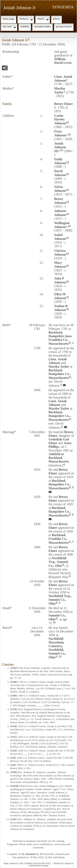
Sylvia (60, 189)
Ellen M (60, 296)
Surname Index (43, 26)
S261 (14, 819)
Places (56, 19)
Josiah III (60, 147)
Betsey (64, 104)
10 (54, 622)
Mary (60, 265)
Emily (60, 161)
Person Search (64, 26)
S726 (14, 709)
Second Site (39, 863)
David (60, 173)
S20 (13, 765)
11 (60, 657)
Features (24, 19)
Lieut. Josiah (63, 79)
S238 (14, 726)
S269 (14, 696)
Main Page (9, 19)
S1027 (14, 668)
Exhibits (25, 26)
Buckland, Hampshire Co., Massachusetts (60, 374)
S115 (14, 737)
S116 (14, 751)
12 (67, 122)
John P (60, 280)
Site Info (7, 26)
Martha (60, 90)
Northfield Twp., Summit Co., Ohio (58, 562)
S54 (13, 758)
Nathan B (61, 308)
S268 (14, 682)
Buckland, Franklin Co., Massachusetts (59, 539)
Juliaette (60, 213)
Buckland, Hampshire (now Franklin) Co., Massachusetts (60, 338)
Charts (41, 19)
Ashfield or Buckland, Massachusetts (59, 458)
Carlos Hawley (60, 119)
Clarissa (60, 253)
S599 (14, 772)
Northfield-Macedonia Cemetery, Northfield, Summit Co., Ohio (57, 648)
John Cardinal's (26, 863)
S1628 (14, 786)
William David (63, 61)
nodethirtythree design (38, 866)
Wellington (62, 225)
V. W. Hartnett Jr (29, 854)
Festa (60, 133)
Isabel (60, 237)
